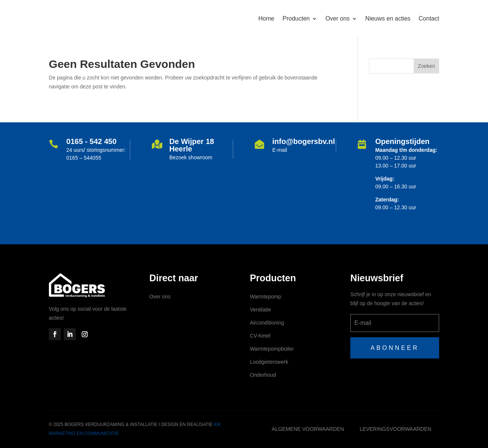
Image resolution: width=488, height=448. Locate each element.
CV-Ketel (260, 336)
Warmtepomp (266, 297)
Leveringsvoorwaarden (395, 429)
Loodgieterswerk (269, 362)
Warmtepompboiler (272, 349)
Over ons (160, 297)
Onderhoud (263, 375)
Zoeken (427, 66)
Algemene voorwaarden (308, 429)
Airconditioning (267, 323)
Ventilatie (261, 310)
